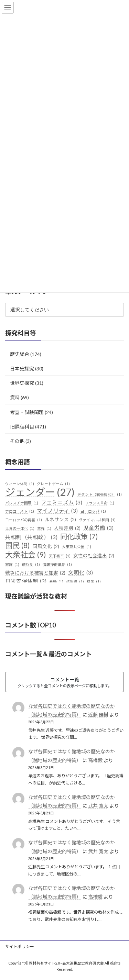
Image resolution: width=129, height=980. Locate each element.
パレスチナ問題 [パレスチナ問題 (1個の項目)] (22, 503)
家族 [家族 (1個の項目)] (12, 565)
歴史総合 (20, 354)
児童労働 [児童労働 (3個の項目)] (98, 528)
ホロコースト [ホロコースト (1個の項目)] (20, 512)
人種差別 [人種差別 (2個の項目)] (67, 528)
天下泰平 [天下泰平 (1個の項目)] (60, 556)
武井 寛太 (98, 806)
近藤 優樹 (98, 715)
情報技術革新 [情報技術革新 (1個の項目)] (57, 565)
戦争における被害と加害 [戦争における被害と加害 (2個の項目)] (35, 573)
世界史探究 (22, 383)
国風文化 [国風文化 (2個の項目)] (46, 547)
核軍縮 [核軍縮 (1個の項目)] (75, 582)
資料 (15, 398)
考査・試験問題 (27, 412)
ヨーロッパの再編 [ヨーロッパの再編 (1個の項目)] (24, 520)
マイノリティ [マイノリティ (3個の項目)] (57, 511)
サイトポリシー (20, 946)
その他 (17, 441)
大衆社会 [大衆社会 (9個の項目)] (26, 555)
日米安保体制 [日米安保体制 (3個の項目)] (26, 581)
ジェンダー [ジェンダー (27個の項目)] (40, 492)
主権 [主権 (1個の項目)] (44, 528)
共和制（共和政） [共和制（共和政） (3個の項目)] (31, 537)
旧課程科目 (22, 427)
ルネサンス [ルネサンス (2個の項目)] (60, 520)
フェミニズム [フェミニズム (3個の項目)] (62, 503)
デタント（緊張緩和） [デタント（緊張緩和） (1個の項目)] (100, 494)
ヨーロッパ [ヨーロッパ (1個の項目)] (93, 512)
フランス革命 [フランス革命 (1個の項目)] (100, 503)
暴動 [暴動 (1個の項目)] (56, 582)
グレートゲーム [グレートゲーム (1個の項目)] (53, 484)
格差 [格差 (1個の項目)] (94, 582)
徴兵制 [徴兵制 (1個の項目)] (31, 565)
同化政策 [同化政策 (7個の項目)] (79, 537)
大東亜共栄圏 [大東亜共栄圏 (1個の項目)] (77, 547)
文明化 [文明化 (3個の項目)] (80, 573)
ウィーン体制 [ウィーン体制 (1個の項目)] (20, 484)
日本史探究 (22, 369)
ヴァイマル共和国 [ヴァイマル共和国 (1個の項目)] (97, 520)
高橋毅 (95, 760)
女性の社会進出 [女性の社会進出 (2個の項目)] (94, 556)
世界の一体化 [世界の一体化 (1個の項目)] (20, 528)
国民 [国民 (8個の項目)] (18, 546)
